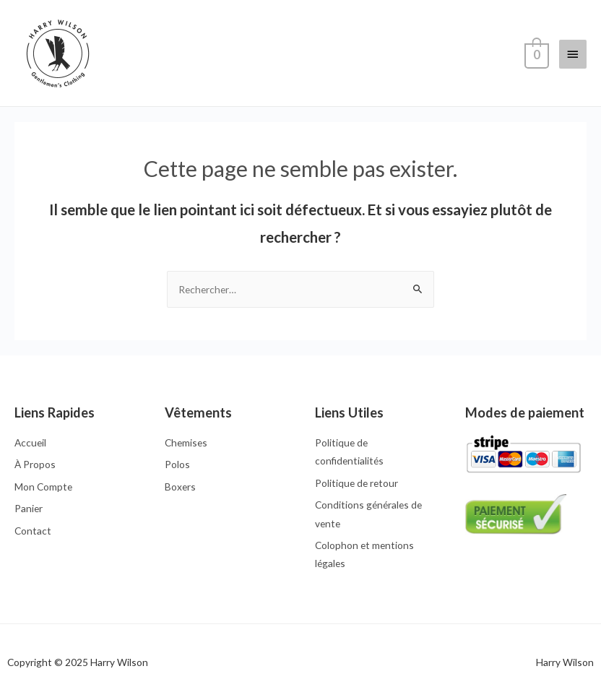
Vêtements (198, 412)
